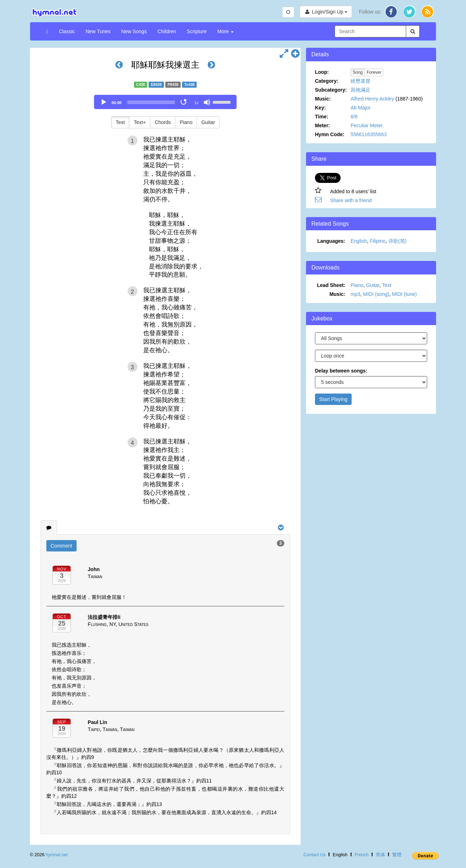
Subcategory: (331, 90)
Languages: (331, 241)
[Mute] (207, 102)
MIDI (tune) (404, 294)
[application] (165, 102)
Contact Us (315, 855)
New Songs (134, 31)
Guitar (208, 122)
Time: (322, 117)
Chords (163, 122)
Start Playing (333, 399)
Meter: (322, 125)
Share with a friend (351, 200)
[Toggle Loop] (184, 102)
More (226, 31)
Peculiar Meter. (367, 125)
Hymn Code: (330, 134)
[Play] (104, 102)
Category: (327, 81)
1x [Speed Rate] (196, 103)
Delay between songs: (341, 371)
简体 (380, 855)
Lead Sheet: (331, 285)
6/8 (354, 117)
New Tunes (98, 31)
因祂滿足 (361, 90)
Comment (61, 546)
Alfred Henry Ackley (372, 99)
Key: (320, 108)
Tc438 (189, 84)
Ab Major (361, 108)
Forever (374, 72)
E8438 (156, 84)
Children (167, 31)
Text (120, 122)
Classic (67, 31)
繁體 (397, 855)
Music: (323, 99)
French (361, 855)
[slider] (151, 102)
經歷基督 (361, 81)
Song (358, 72)
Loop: (322, 72)
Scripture (197, 31)
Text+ (140, 122)
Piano (186, 122)
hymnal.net (57, 855)
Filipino (378, 241)
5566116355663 (369, 134)
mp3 (355, 294)
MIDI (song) (376, 294)
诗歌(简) (397, 241)
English (359, 241)
